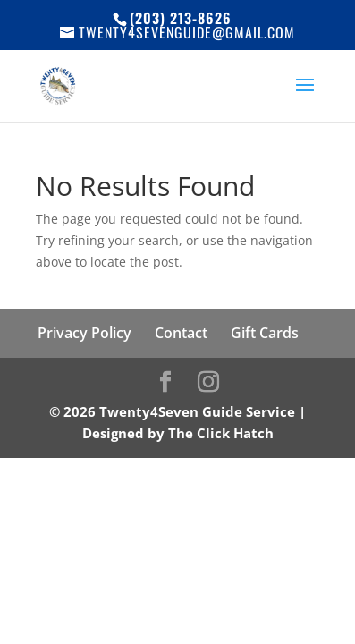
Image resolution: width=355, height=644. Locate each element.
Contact (181, 333)
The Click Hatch (221, 433)
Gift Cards (265, 333)
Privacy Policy (85, 333)
